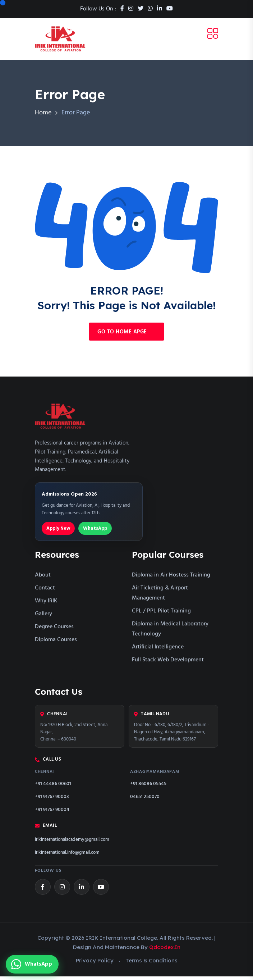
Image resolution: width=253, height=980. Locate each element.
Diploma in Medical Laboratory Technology (170, 633)
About (43, 579)
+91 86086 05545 (148, 787)
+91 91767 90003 (52, 800)
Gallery (43, 617)
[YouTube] (101, 890)
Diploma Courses (56, 643)
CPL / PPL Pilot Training (161, 615)
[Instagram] (62, 890)
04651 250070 (145, 800)
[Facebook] (43, 890)
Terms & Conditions (151, 964)
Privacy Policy (95, 964)
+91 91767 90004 (52, 813)
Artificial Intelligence (158, 651)
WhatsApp (95, 532)
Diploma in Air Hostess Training (171, 579)
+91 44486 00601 (53, 787)
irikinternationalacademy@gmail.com (72, 843)
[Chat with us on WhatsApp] (32, 964)
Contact (45, 592)
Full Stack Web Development (168, 664)
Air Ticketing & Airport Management (160, 597)
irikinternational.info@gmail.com (67, 856)
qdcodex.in (165, 950)
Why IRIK (46, 605)
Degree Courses (54, 630)
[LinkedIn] (82, 890)
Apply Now (58, 532)
